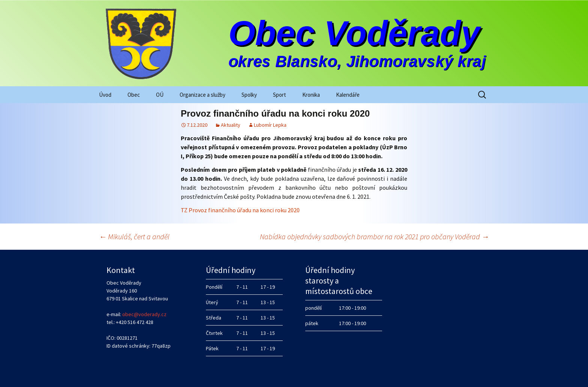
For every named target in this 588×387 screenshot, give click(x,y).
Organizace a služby (202, 95)
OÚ (160, 95)
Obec (134, 95)
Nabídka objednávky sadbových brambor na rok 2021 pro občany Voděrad (374, 236)
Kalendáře (348, 95)
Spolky (249, 95)
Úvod (105, 95)
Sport (280, 95)
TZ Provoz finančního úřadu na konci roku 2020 (240, 210)
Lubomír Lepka (270, 125)
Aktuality (231, 125)
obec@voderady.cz (144, 314)
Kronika (311, 95)
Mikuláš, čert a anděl (134, 236)
